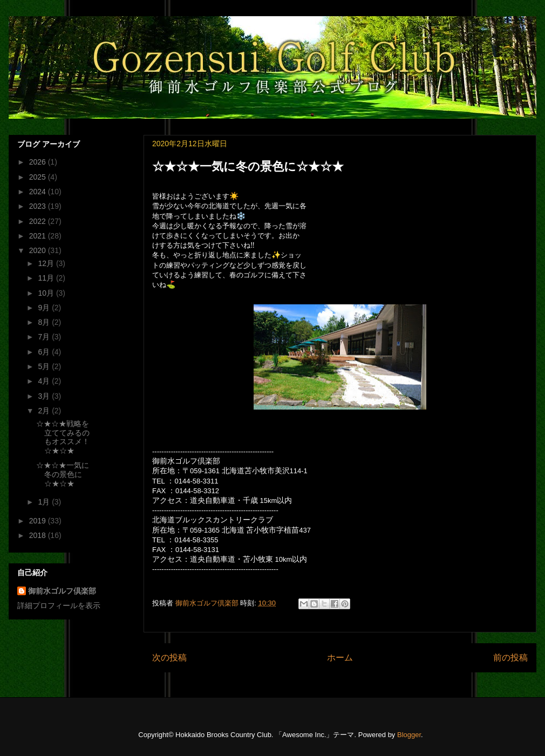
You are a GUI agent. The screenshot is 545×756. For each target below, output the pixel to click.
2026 (39, 162)
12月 (47, 263)
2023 (39, 206)
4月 (45, 381)
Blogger (409, 735)
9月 (45, 308)
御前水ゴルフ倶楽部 (62, 591)
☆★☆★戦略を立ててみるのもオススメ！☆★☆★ (63, 437)
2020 (39, 250)
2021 (39, 236)
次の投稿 (169, 658)
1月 (45, 502)
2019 (39, 521)
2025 (39, 177)
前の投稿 (510, 658)
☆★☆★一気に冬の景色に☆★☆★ (63, 474)
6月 (45, 352)
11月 (47, 278)
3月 (45, 396)
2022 (39, 221)
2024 (39, 192)
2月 (45, 411)
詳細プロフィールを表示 (59, 605)
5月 (45, 366)
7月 (45, 337)
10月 (47, 293)
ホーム (340, 658)
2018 (39, 535)
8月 (45, 322)
